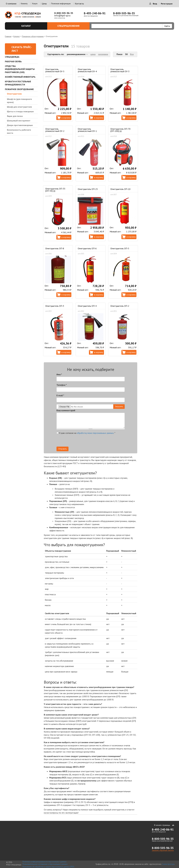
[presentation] (100, 441)
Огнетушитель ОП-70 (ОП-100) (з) (120, 130)
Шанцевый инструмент (19, 121)
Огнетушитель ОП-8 (55, 248)
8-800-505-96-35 (64, 13)
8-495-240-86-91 (95, 13)
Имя (59, 374)
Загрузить (119, 406)
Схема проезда (168, 864)
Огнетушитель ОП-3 (55, 306)
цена (93, 54)
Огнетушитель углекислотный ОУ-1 (87, 130)
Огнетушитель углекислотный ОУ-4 (87, 70)
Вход (155, 4)
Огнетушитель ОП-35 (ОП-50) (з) (55, 190)
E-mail (60, 395)
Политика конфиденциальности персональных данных (44, 862)
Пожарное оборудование (33, 36)
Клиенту (24, 4)
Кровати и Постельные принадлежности (18, 83)
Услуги (35, 4)
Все (132, 54)
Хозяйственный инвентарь (20, 77)
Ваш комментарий (66, 410)
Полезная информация (61, 4)
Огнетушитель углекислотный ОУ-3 (120, 70)
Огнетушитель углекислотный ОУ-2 (55, 130)
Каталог (33, 26)
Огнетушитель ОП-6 (87, 248)
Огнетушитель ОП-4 (87, 306)
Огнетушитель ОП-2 (120, 306)
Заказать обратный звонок (163, 850)
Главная (8, 36)
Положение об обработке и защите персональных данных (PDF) (48, 867)
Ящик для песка (15, 116)
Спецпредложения (72, 26)
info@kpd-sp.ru (62, 15)
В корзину (66, 118)
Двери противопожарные (20, 125)
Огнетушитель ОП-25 (88, 189)
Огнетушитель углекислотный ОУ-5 (55, 70)
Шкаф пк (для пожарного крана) (19, 101)
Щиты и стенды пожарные (20, 111)
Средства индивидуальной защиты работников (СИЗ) (20, 69)
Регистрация (167, 4)
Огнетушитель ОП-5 (120, 248)
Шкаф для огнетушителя (19, 107)
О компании (11, 4)
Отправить (62, 449)
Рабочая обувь (13, 61)
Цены (44, 4)
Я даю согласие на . (86, 433)
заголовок (103, 54)
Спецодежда (12, 57)
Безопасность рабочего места (19, 131)
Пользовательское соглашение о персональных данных (45, 864)
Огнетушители (14, 94)
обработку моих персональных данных (95, 433)
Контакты (79, 4)
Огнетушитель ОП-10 (120, 189)
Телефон (62, 385)
